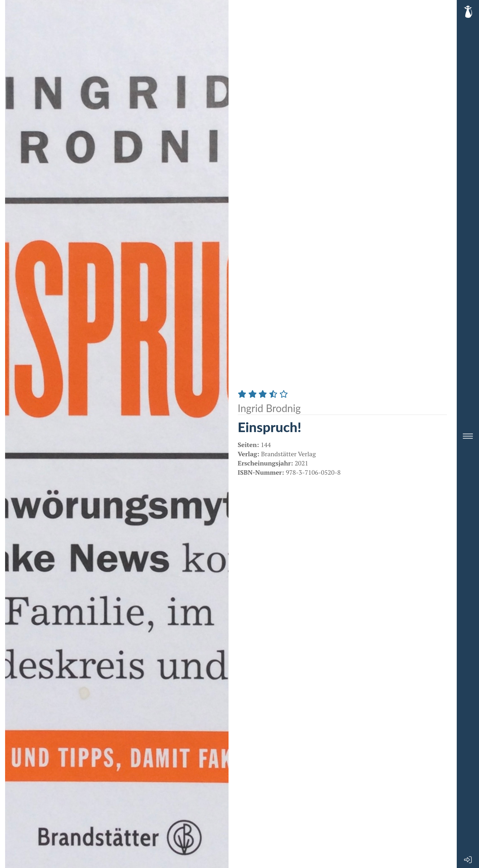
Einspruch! (270, 427)
